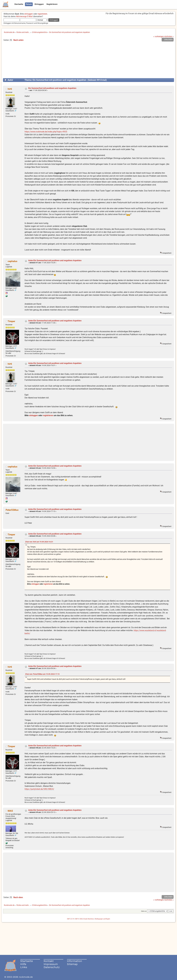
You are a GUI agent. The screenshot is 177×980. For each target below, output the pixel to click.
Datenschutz (52, 967)
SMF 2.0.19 (70, 919)
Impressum (51, 964)
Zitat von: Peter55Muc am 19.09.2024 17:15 (42, 674)
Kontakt (49, 961)
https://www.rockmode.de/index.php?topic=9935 (46, 132)
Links (24, 967)
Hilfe (23, 964)
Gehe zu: (144, 911)
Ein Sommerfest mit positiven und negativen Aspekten (52, 88)
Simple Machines (89, 919)
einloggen (29, 14)
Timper (11, 321)
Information (74, 961)
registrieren (42, 14)
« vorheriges (159, 36)
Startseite (27, 961)
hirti (10, 89)
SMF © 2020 (79, 919)
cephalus (13, 261)
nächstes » (169, 36)
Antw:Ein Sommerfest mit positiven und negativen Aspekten (55, 260)
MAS (10, 811)
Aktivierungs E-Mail (24, 16)
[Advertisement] (88, 61)
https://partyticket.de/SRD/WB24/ (39, 789)
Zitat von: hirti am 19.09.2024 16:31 (39, 542)
